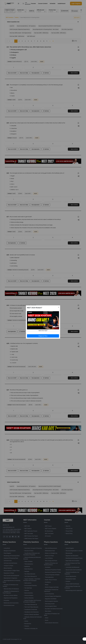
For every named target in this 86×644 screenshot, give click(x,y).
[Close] (59, 307)
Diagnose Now (43, 336)
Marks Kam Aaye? (43, 331)
